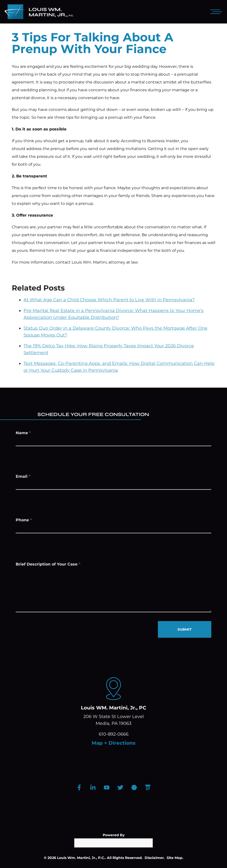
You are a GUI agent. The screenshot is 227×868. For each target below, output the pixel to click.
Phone (24, 522)
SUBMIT (185, 629)
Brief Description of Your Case (48, 571)
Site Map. (175, 858)
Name (23, 435)
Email (23, 479)
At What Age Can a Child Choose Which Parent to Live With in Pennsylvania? (109, 313)
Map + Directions (114, 743)
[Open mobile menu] (215, 12)
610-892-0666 (114, 734)
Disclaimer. (155, 858)
